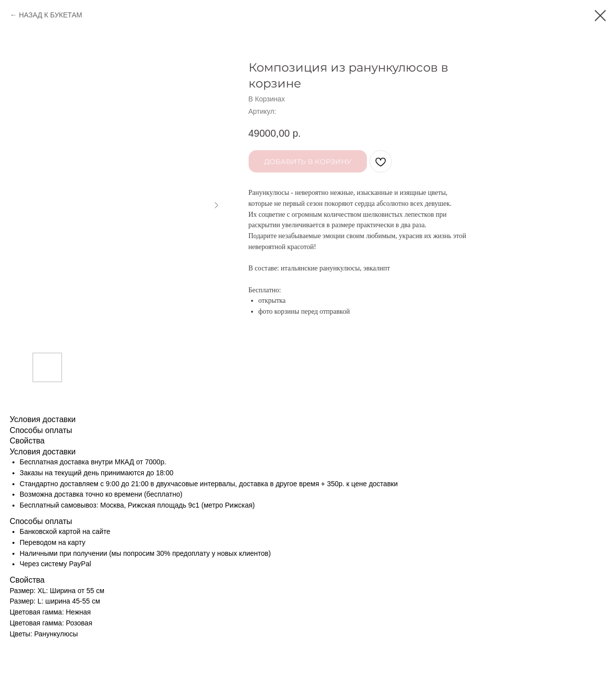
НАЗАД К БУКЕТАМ (50, 15)
